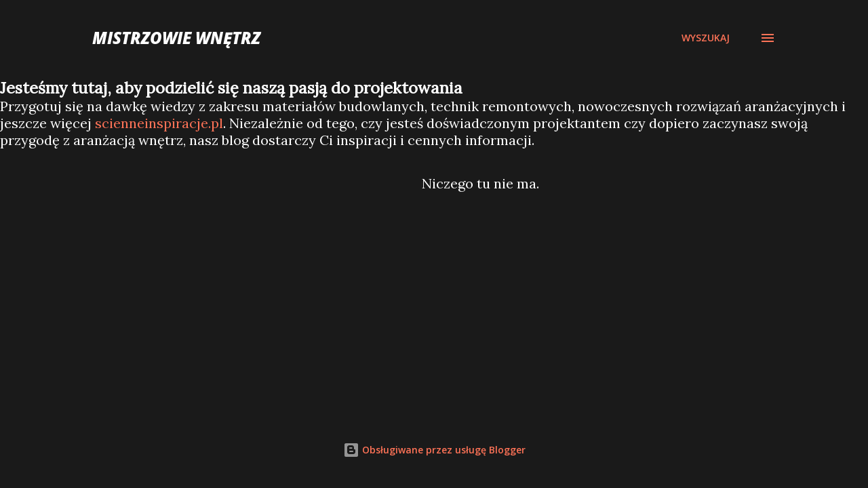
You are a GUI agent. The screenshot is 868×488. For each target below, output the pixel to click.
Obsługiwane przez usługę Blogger (434, 450)
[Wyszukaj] (706, 38)
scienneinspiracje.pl (159, 123)
